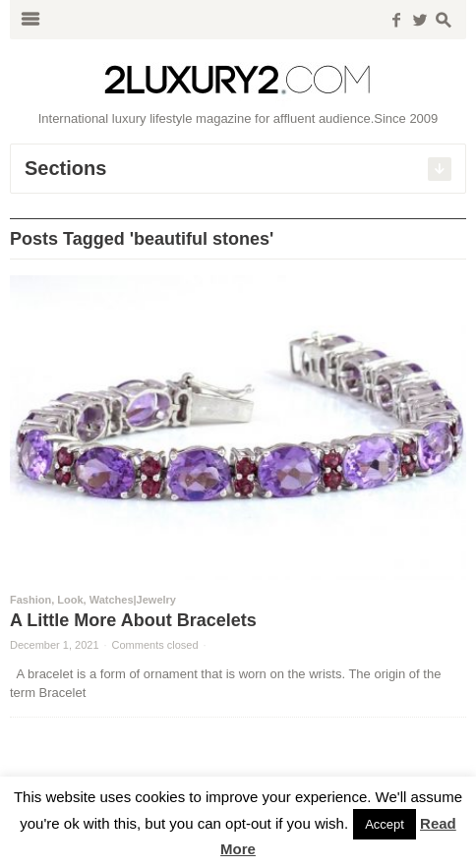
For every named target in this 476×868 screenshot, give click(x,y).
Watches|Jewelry (133, 600)
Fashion (30, 600)
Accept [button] (385, 824)
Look (70, 600)
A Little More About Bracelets (133, 620)
